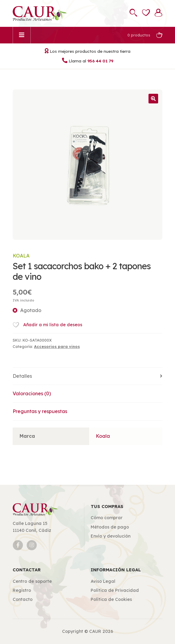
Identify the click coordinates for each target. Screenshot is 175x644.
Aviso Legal (103, 581)
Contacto (23, 599)
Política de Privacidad (115, 590)
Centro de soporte (32, 581)
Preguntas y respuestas (40, 411)
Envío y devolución (111, 536)
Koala (21, 256)
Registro (22, 590)
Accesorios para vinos (57, 346)
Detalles (22, 376)
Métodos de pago (110, 527)
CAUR (95, 631)
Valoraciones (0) (32, 393)
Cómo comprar (107, 518)
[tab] (88, 376)
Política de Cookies (111, 599)
